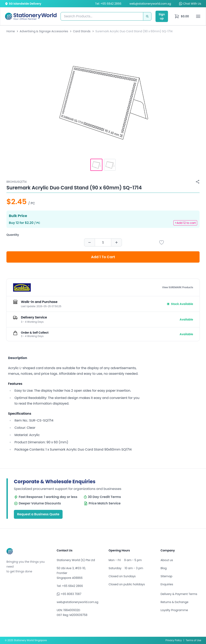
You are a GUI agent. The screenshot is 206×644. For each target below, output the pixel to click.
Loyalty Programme (174, 610)
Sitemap (166, 576)
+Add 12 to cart (185, 223)
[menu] (182, 16)
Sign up (162, 16)
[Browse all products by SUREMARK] (22, 287)
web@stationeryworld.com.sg (150, 4)
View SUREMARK (178, 287)
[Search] (147, 16)
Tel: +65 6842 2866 (108, 4)
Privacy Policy (174, 640)
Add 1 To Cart (103, 257)
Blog (164, 568)
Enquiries (167, 584)
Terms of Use (193, 640)
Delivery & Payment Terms (179, 594)
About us (167, 560)
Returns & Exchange (174, 602)
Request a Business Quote (38, 514)
